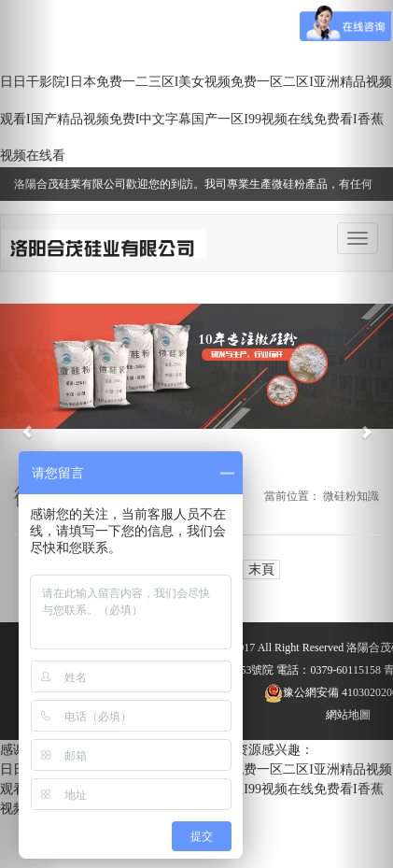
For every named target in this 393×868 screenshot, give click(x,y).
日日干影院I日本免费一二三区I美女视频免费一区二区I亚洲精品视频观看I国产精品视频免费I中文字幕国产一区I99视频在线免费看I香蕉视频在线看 (196, 119)
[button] (29, 434)
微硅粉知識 (351, 496)
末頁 (261, 569)
